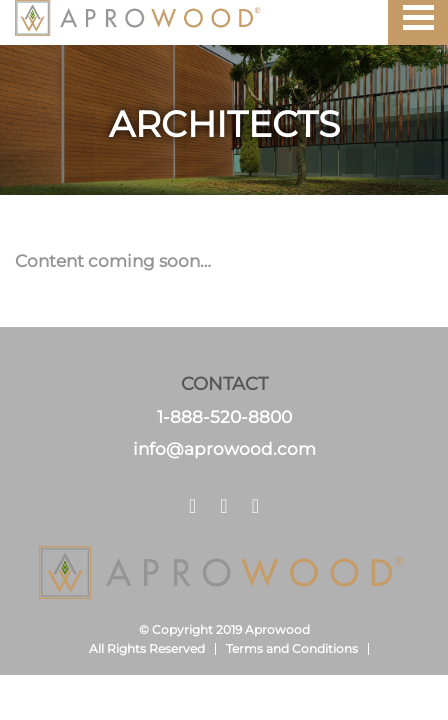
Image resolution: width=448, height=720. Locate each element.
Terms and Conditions (292, 648)
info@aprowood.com (224, 449)
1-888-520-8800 (224, 417)
